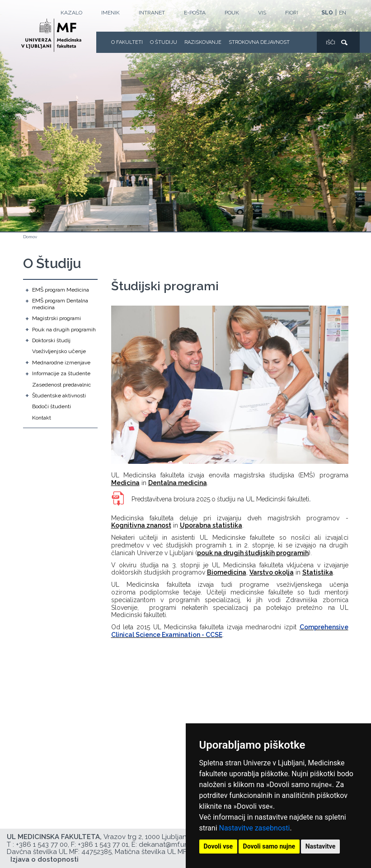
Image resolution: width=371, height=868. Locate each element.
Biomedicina (227, 572)
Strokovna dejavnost (259, 42)
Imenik (110, 13)
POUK (232, 13)
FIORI (292, 13)
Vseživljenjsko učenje (59, 351)
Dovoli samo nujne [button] (269, 846)
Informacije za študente (61, 373)
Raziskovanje (203, 42)
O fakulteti (127, 42)
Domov (30, 237)
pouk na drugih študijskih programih (253, 553)
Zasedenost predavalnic (61, 385)
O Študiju (164, 42)
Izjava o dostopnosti (45, 859)
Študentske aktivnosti (59, 396)
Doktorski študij (51, 340)
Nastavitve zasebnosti (255, 828)
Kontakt (42, 418)
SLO (327, 13)
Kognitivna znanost (141, 525)
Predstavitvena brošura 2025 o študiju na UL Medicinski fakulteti (220, 499)
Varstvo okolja (272, 572)
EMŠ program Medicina (61, 290)
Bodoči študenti (52, 406)
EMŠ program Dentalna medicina (60, 304)
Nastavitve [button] (321, 846)
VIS (262, 13)
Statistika (318, 572)
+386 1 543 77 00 (42, 844)
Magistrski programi (56, 318)
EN (343, 13)
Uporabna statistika (211, 525)
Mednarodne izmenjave (61, 363)
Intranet (152, 13)
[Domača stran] (51, 35)
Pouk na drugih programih (64, 330)
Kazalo (71, 13)
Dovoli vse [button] (218, 846)
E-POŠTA (195, 13)
